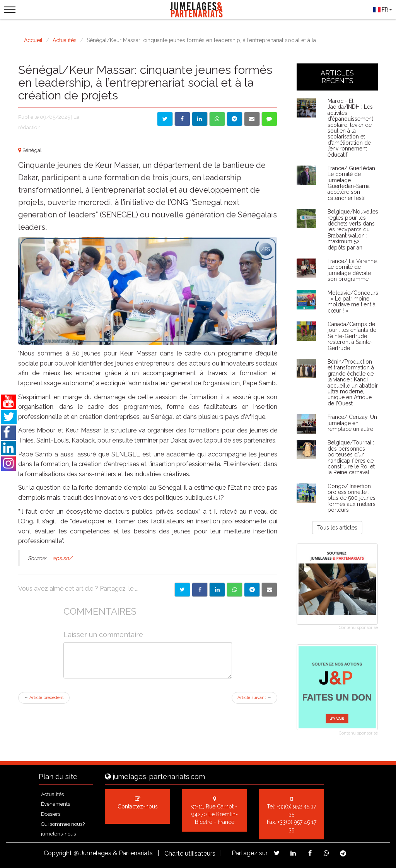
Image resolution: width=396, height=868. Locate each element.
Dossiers (51, 814)
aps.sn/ (61, 558)
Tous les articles (337, 528)
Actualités (65, 40)
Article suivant (254, 698)
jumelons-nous (58, 834)
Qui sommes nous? (63, 824)
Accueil (33, 40)
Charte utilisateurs (190, 853)
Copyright (58, 853)
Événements (55, 804)
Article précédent (44, 698)
